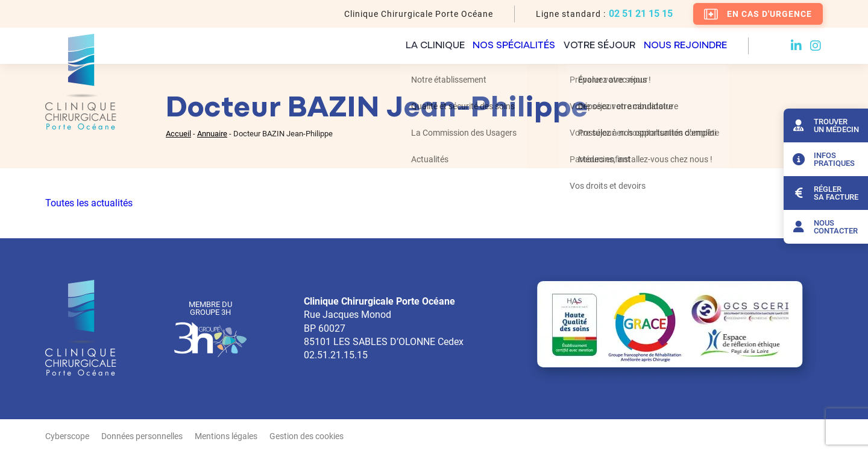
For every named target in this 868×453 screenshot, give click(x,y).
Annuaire (212, 134)
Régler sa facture (824, 193)
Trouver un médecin (824, 125)
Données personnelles (142, 436)
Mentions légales (226, 436)
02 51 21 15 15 (641, 14)
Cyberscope (67, 436)
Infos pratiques (822, 159)
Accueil (178, 134)
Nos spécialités (471, 46)
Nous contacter (824, 227)
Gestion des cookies (307, 436)
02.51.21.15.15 (336, 355)
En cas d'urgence (758, 14)
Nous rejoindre (684, 46)
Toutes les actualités (89, 203)
